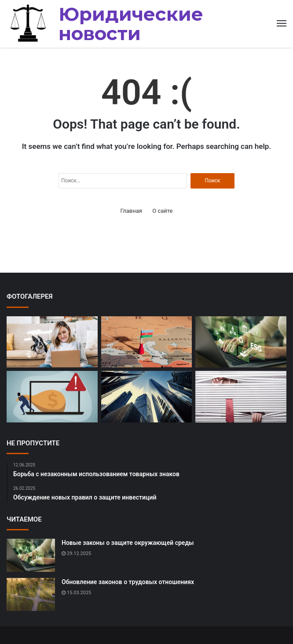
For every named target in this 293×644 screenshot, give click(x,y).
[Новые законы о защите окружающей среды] (241, 342)
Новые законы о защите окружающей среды (128, 543)
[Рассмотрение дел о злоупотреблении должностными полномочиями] (147, 342)
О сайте (162, 211)
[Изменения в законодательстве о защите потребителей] (241, 397)
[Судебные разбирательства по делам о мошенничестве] (52, 397)
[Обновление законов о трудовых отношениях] (31, 594)
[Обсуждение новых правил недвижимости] (147, 397)
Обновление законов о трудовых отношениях (128, 582)
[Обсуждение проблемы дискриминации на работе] (52, 342)
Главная (131, 211)
